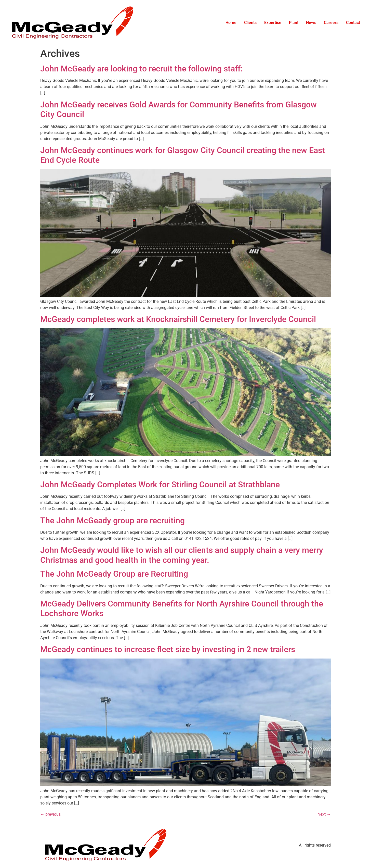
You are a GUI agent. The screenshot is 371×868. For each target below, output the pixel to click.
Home (231, 23)
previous (50, 814)
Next (324, 814)
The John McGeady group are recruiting (112, 520)
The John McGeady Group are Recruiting (114, 574)
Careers (331, 23)
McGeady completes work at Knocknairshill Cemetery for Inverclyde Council (178, 319)
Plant (294, 23)
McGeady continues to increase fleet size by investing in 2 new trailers (168, 649)
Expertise (273, 23)
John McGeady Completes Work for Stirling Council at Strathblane (160, 485)
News (311, 23)
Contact (353, 23)
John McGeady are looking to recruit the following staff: (141, 69)
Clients (250, 23)
